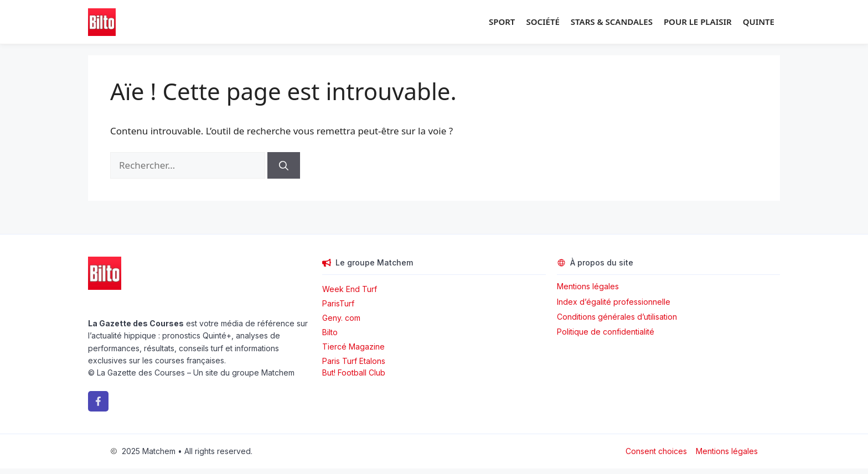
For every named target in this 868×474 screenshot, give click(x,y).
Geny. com (341, 318)
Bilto (330, 332)
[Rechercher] (284, 165)
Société (542, 22)
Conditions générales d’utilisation (617, 317)
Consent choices (656, 451)
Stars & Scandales (612, 22)
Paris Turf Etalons (354, 361)
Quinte (759, 22)
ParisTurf (338, 303)
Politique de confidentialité (606, 332)
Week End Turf (350, 289)
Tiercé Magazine (353, 347)
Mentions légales (588, 286)
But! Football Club (354, 373)
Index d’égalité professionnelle (615, 302)
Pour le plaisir (698, 22)
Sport (502, 22)
